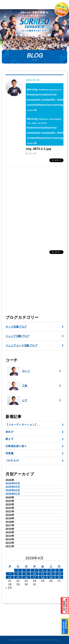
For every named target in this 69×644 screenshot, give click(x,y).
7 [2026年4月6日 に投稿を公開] (10, 574)
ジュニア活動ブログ (17, 336)
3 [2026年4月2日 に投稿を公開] (34, 570)
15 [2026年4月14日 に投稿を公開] (18, 577)
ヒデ (17, 400)
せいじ (19, 371)
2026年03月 (13, 487)
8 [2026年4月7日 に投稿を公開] (18, 574)
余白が (9, 432)
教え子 (9, 439)
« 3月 (9, 588)
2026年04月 (13, 483)
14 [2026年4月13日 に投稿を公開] (10, 577)
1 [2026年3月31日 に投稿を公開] (18, 570)
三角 (17, 386)
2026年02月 (13, 490)
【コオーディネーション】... (23, 425)
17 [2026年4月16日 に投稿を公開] (35, 577)
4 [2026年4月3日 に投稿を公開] (43, 570)
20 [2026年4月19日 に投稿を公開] (59, 577)
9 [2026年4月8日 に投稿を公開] (26, 574)
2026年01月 (13, 494)
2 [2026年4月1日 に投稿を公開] (26, 570)
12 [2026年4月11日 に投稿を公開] (51, 574)
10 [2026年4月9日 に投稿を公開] (35, 574)
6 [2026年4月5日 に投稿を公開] (59, 570)
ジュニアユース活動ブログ (21, 345)
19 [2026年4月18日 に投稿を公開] (51, 577)
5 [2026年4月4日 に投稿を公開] (51, 570)
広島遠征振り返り (16, 446)
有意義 (9, 453)
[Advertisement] (34, 206)
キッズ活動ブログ (16, 327)
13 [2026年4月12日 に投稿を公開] (59, 574)
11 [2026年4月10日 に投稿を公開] (43, 574)
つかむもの (12, 460)
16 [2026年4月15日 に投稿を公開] (26, 577)
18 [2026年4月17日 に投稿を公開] (43, 577)
